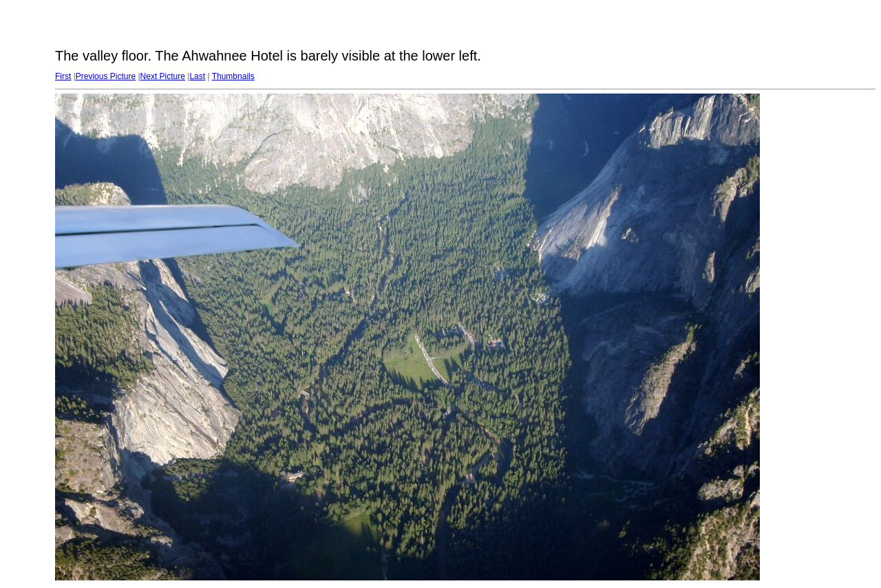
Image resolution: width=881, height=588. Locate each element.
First (63, 76)
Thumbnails (233, 76)
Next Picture (163, 76)
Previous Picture (106, 76)
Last (197, 76)
